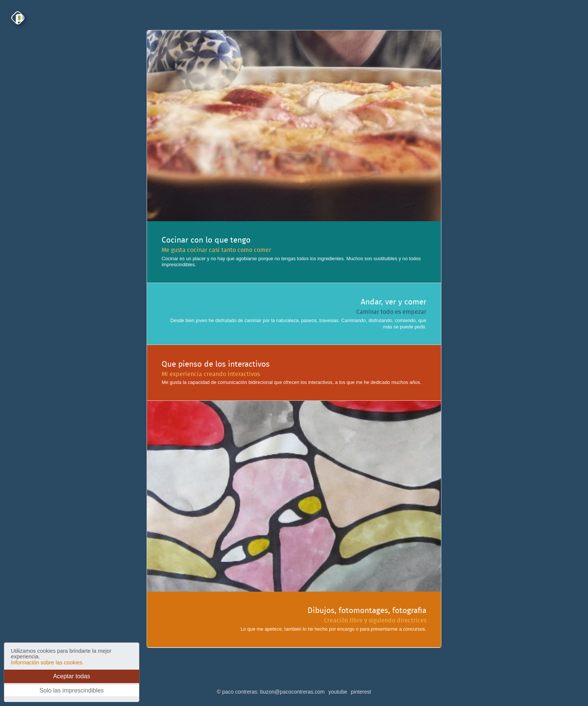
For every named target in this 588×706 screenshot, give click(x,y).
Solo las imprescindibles (72, 690)
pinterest (361, 692)
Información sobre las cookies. (47, 663)
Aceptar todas (72, 676)
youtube (338, 692)
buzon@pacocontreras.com (292, 692)
